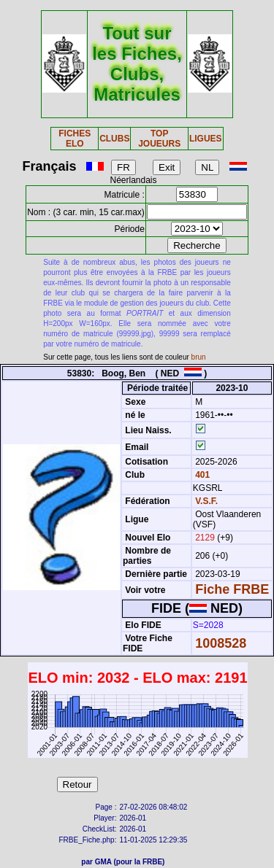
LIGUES (206, 139)
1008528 (221, 643)
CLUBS (114, 139)
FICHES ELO (75, 139)
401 (201, 475)
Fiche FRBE (232, 589)
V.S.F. (206, 501)
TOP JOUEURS (159, 139)
